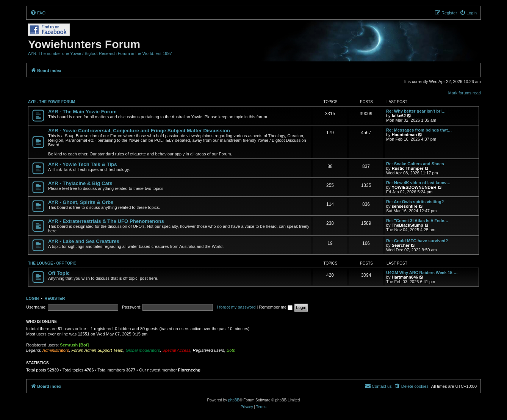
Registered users (209, 350)
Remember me (276, 307)
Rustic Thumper (408, 168)
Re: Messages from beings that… (419, 130)
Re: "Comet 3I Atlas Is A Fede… (417, 221)
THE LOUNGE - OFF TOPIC (52, 263)
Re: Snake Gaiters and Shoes (415, 164)
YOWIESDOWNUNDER (414, 187)
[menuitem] (38, 13)
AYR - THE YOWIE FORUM (52, 102)
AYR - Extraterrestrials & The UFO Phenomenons (106, 221)
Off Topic (59, 273)
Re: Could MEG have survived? (417, 241)
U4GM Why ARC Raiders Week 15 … (422, 273)
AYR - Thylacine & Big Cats (80, 183)
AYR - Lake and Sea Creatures (84, 241)
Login (32, 298)
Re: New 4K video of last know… (418, 183)
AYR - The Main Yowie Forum (82, 112)
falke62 (399, 116)
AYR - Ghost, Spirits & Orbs (81, 202)
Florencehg (189, 370)
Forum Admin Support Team (97, 350)
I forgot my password (236, 307)
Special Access (176, 350)
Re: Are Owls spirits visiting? (415, 202)
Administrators (56, 350)
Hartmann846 (405, 277)
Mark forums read (465, 93)
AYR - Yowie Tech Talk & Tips (83, 164)
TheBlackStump (408, 225)
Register (55, 298)
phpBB (234, 400)
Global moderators (143, 350)
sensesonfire (405, 206)
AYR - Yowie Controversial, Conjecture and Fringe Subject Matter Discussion (139, 131)
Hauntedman (405, 135)
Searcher (401, 245)
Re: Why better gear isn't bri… (416, 111)
